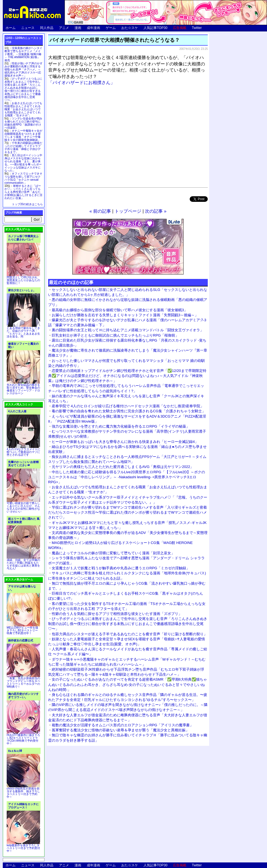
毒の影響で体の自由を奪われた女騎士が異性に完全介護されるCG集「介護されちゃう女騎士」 (129, 411)
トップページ (128, 211)
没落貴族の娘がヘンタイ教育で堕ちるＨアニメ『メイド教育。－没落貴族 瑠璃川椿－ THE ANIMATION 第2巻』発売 (23, 54)
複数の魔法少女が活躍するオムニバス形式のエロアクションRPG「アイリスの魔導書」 (123, 725)
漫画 (78, 28)
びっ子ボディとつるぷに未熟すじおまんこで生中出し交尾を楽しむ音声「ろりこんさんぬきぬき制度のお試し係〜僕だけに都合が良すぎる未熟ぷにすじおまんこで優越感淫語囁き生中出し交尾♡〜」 (128, 624)
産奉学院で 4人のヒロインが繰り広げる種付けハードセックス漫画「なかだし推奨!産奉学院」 (128, 406)
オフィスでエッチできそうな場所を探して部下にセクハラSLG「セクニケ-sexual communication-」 (23, 178)
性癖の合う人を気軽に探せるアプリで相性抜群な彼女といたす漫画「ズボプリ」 (117, 614)
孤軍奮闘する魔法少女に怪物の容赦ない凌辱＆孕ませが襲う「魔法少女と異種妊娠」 (120, 730)
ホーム (11, 28)
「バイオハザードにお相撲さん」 (81, 83)
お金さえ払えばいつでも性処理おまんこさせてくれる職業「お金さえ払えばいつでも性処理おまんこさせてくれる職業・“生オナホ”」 (23, 109)
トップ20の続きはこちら (27, 204)
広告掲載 (180, 28)
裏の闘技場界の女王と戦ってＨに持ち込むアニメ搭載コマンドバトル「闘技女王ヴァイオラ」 (128, 330)
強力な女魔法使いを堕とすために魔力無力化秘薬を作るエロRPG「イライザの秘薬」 (121, 426)
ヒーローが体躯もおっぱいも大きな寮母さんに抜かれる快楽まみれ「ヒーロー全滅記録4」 (125, 442)
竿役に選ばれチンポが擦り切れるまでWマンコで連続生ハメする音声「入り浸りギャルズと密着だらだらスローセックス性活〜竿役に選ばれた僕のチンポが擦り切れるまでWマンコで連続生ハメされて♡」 (128, 512)
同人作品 (47, 28)
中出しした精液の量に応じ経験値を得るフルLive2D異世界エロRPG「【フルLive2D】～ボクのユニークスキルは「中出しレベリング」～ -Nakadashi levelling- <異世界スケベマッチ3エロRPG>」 (127, 477)
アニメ (64, 28)
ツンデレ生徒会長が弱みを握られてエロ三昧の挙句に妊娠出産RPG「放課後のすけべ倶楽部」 (23, 123)
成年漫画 (93, 28)
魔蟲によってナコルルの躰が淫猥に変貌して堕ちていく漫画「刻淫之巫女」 (113, 553)
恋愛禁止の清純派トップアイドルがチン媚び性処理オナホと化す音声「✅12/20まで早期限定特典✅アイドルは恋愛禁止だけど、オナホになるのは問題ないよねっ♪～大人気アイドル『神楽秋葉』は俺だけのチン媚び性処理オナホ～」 (127, 376)
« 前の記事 (100, 211)
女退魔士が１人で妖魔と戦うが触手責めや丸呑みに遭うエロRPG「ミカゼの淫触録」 (121, 568)
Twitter (197, 28)
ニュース (28, 28)
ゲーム (111, 28)
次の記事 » (156, 211)
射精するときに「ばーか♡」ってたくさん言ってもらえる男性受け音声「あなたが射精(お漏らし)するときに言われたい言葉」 (24, 192)
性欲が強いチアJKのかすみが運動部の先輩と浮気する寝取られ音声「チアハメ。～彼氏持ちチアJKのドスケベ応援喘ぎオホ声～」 (24, 69)
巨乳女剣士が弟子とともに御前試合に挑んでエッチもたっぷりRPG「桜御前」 (115, 335)
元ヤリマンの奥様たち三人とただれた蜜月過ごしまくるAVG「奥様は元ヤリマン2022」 (123, 467)
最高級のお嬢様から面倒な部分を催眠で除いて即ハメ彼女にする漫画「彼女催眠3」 (120, 310)
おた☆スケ (130, 28)
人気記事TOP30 (155, 28)
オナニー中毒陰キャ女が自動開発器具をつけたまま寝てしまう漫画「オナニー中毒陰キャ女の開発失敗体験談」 (23, 135)
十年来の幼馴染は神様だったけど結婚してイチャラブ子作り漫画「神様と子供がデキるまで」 (23, 148)
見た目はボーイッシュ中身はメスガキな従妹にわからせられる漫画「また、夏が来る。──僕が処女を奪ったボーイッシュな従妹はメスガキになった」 (23, 163)
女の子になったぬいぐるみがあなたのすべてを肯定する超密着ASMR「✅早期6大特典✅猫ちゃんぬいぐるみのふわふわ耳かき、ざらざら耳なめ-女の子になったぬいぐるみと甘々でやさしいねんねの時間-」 (128, 684)
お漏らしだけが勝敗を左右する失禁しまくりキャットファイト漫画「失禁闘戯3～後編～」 (125, 315)
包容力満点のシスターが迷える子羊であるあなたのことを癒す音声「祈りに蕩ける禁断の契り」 (129, 634)
